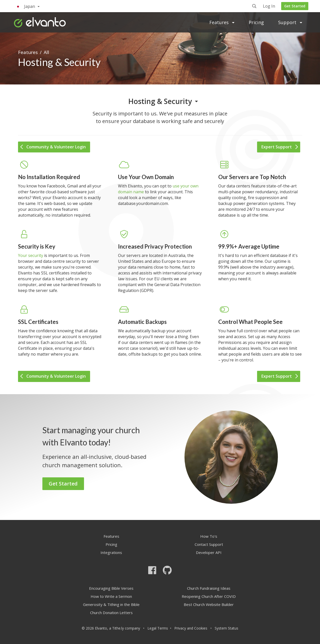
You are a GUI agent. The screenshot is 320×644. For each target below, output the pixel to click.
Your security (31, 255)
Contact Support (209, 544)
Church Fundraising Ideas (209, 588)
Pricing (256, 22)
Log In (269, 6)
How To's (209, 536)
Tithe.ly (118, 628)
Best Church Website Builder (209, 604)
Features (222, 22)
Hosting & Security (160, 101)
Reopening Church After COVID (209, 596)
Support (290, 22)
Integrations (111, 552)
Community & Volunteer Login (53, 147)
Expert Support (280, 147)
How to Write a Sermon (111, 596)
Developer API (209, 552)
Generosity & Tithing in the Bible (111, 604)
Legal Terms (158, 628)
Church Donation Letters (111, 613)
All (46, 52)
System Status (226, 628)
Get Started (295, 6)
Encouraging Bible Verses (111, 588)
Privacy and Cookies (191, 628)
